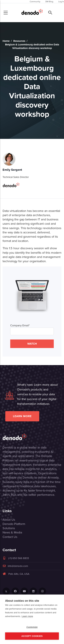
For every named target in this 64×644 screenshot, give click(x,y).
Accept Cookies (32, 636)
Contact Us (10, 537)
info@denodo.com (15, 566)
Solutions (9, 528)
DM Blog (49, 2)
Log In (61, 2)
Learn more (22, 416)
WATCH (32, 344)
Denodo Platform (14, 524)
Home (6, 41)
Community (35, 2)
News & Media (12, 532)
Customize (32, 627)
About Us (9, 520)
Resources (19, 41)
